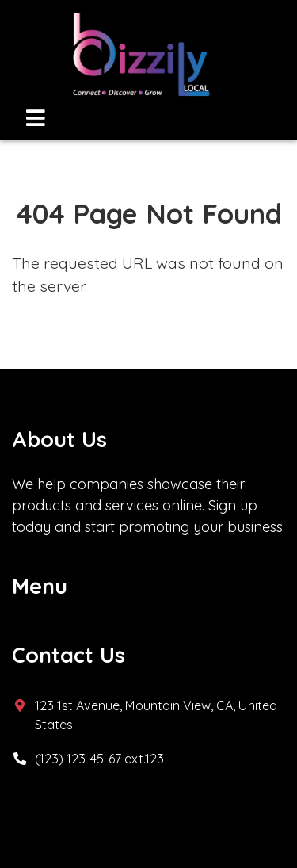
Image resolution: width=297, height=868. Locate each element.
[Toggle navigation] (35, 118)
